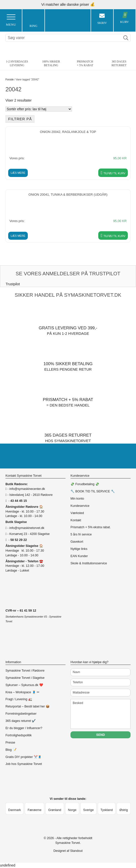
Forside (10, 80)
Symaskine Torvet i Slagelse (25, 678)
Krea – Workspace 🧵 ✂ (22, 692)
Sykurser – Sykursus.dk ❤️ (24, 685)
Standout (76, 851)
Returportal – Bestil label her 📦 (28, 706)
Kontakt (76, 520)
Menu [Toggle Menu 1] (11, 20)
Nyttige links (79, 549)
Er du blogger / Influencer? (24, 728)
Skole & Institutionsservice (89, 563)
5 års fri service (81, 534)
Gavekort (77, 542)
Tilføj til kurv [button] (114, 173)
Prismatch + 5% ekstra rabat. (91, 527)
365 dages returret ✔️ (21, 721)
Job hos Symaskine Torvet (24, 764)
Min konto (77, 499)
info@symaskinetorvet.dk (27, 528)
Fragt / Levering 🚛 (19, 699)
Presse (10, 743)
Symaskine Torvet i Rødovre (25, 671)
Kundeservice (80, 506)
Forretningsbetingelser (21, 714)
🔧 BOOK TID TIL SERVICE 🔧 (93, 491)
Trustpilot (13, 284)
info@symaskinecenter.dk (27, 489)
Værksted (77, 513)
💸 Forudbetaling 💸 (85, 484)
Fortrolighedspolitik (19, 735)
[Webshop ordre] (39, 109)
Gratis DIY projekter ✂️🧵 (24, 757)
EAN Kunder (79, 556)
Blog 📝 (11, 750)
